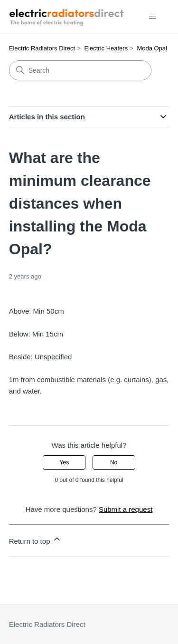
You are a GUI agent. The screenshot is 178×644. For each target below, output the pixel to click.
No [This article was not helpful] (114, 462)
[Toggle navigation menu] (152, 17)
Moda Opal (152, 48)
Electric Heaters (106, 48)
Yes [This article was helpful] (65, 462)
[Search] (80, 70)
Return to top (35, 540)
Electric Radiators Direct (42, 48)
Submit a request (126, 509)
